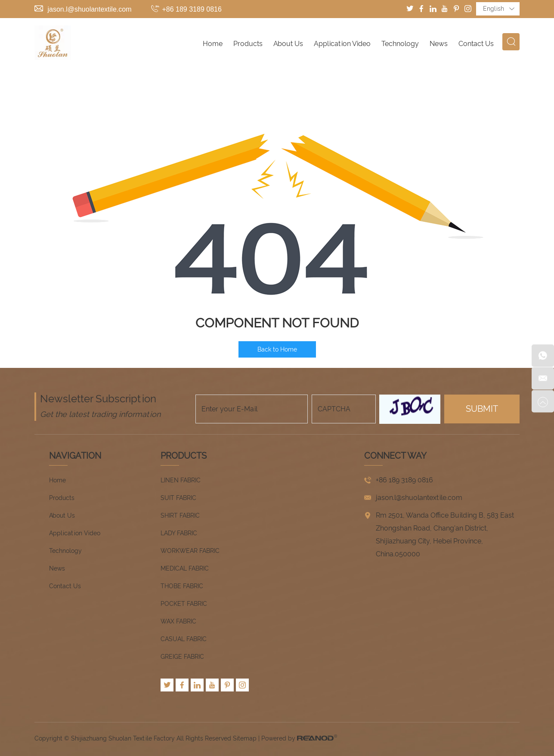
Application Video (342, 44)
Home (213, 44)
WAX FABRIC (178, 621)
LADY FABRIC (179, 533)
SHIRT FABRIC (180, 515)
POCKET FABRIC (184, 604)
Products (248, 44)
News (439, 44)
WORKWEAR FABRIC (190, 551)
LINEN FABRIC (181, 480)
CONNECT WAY (395, 456)
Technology (400, 44)
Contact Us (476, 44)
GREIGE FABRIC (182, 657)
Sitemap (245, 738)
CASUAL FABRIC (184, 639)
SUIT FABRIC (178, 498)
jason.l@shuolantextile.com (89, 9)
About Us (288, 44)
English (499, 9)
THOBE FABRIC (182, 586)
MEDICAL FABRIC (185, 568)
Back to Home (277, 349)
